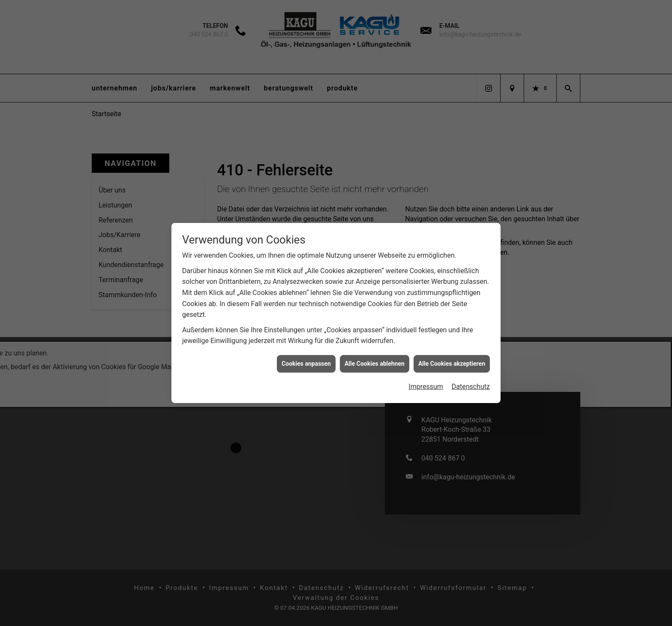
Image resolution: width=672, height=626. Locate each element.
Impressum (426, 381)
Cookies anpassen (306, 357)
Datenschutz (471, 381)
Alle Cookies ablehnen (375, 357)
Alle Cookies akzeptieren (452, 357)
